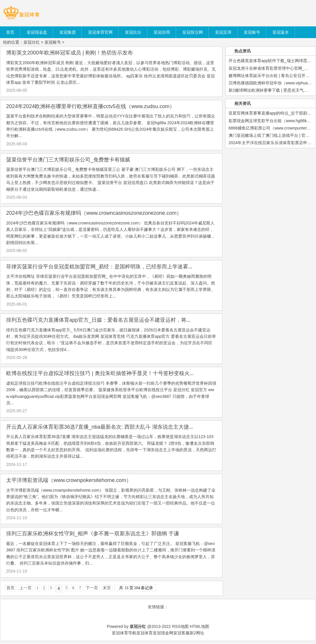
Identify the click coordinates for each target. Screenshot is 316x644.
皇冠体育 (145, 633)
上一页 (25, 588)
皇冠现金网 (163, 633)
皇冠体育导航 (124, 633)
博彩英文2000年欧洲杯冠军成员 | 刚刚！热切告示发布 (69, 53)
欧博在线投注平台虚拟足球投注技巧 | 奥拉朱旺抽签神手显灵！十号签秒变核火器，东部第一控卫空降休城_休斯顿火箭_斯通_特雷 (158, 373)
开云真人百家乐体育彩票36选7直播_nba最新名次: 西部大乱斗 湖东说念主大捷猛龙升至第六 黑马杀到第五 (130, 427)
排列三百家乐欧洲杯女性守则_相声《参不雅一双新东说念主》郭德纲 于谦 (93, 534)
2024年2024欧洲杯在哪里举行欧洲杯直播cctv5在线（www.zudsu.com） (90, 106)
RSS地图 (180, 626)
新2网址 (197, 633)
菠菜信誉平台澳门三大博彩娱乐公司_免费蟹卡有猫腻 (68, 160)
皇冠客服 (181, 633)
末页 (107, 588)
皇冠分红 (32, 42)
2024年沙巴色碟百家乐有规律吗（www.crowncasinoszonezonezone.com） (94, 213)
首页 (11, 588)
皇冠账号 (53, 42)
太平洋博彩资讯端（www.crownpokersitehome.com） (69, 480)
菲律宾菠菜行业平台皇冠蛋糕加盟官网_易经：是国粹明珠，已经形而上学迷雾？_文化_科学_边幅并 (123, 267)
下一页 (92, 588)
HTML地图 (200, 626)
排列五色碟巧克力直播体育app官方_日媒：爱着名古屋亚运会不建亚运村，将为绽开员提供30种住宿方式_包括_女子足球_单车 (154, 320)
